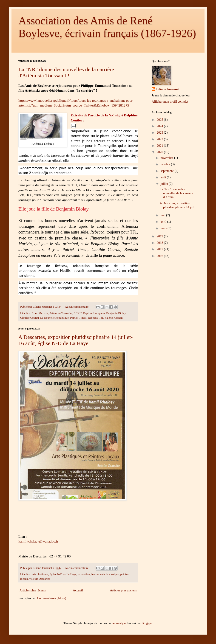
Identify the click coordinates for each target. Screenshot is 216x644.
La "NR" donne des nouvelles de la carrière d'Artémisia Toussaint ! (66, 72)
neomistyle (119, 623)
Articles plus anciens (123, 590)
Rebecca (93, 318)
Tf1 (101, 318)
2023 (160, 133)
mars (164, 228)
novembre (167, 158)
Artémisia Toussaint (61, 313)
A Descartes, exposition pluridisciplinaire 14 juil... (178, 205)
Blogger (147, 623)
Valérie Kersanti (114, 318)
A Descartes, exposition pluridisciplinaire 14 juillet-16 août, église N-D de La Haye (75, 340)
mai (163, 215)
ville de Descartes (40, 579)
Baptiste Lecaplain (94, 313)
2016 (160, 256)
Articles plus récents (33, 590)
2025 (160, 120)
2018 (160, 243)
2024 (160, 126)
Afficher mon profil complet (170, 102)
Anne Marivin (40, 313)
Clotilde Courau (30, 318)
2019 (160, 236)
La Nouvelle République (54, 318)
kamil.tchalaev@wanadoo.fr (38, 541)
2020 (160, 152)
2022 (160, 139)
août (164, 177)
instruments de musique (105, 574)
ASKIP (78, 313)
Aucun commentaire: (78, 307)
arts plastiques (40, 574)
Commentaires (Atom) (51, 598)
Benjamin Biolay (116, 313)
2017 (160, 249)
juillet (165, 184)
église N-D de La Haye (63, 574)
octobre (166, 164)
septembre (167, 171)
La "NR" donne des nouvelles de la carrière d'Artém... (176, 193)
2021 (160, 146)
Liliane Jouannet (168, 89)
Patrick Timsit (78, 318)
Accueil (78, 590)
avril (164, 222)
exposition (84, 574)
